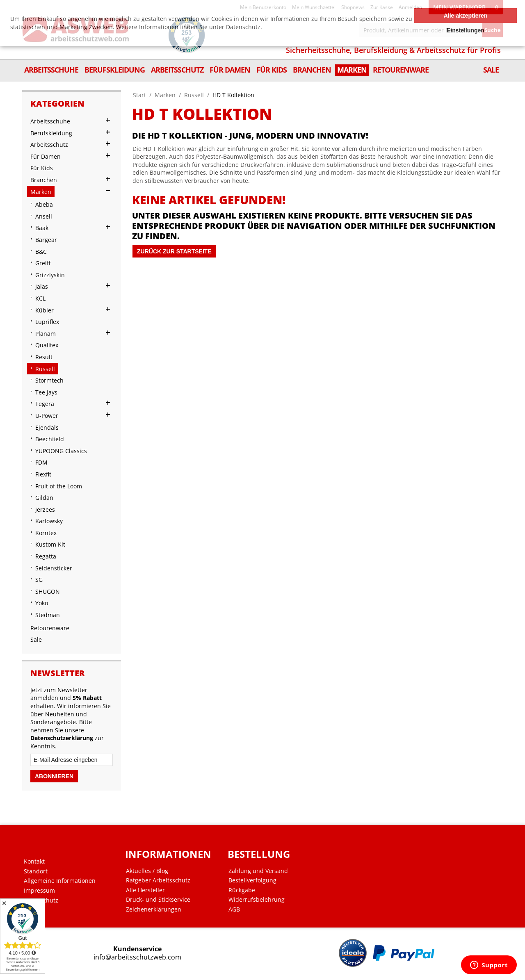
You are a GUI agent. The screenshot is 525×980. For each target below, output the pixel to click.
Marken (165, 95)
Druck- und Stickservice (158, 900)
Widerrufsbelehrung (257, 900)
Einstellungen (466, 30)
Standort (36, 871)
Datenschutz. (244, 27)
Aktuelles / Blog (147, 871)
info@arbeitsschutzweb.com (137, 957)
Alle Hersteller (145, 890)
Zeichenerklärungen (154, 909)
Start (139, 95)
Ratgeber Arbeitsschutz (158, 880)
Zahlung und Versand (258, 871)
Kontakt (34, 861)
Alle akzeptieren (466, 16)
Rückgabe (242, 890)
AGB (234, 909)
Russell (194, 95)
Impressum (39, 891)
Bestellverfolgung (252, 880)
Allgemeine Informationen (60, 881)
